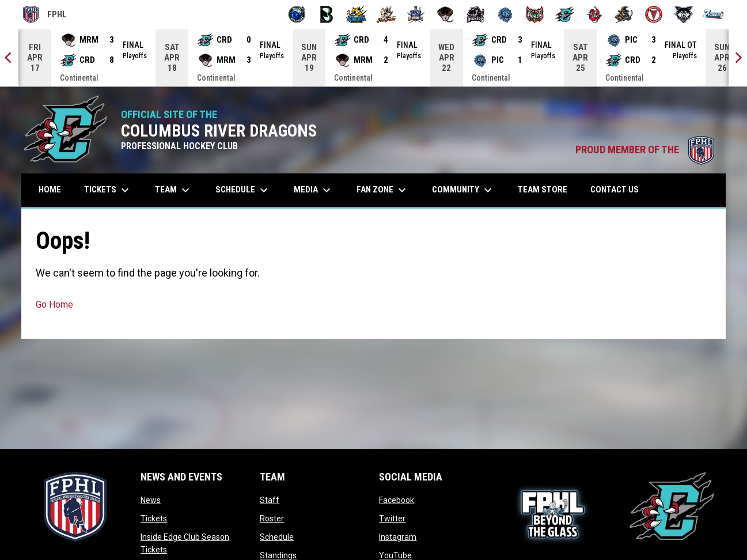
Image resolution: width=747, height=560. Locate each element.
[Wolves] (684, 14)
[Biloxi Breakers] (297, 14)
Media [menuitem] (314, 190)
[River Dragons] (565, 14)
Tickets (154, 519)
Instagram (398, 537)
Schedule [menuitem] (243, 190)
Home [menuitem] (50, 190)
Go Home (54, 304)
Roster (272, 519)
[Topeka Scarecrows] (624, 14)
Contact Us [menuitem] (615, 190)
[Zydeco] (713, 14)
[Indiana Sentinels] (416, 14)
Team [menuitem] (174, 190)
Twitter (392, 519)
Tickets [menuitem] (108, 190)
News (151, 500)
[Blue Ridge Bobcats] (356, 14)
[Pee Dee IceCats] (505, 14)
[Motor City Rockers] (475, 14)
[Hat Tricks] (386, 14)
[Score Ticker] (373, 58)
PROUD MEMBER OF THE (645, 150)
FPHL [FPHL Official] (45, 14)
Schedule (277, 537)
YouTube (395, 555)
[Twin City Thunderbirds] (654, 14)
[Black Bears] (327, 14)
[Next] (738, 58)
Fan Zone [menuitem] (383, 190)
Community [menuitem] (463, 190)
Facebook (397, 500)
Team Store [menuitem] (547, 189)
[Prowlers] (535, 14)
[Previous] (9, 58)
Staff (270, 500)
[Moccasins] (445, 14)
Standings (278, 555)
